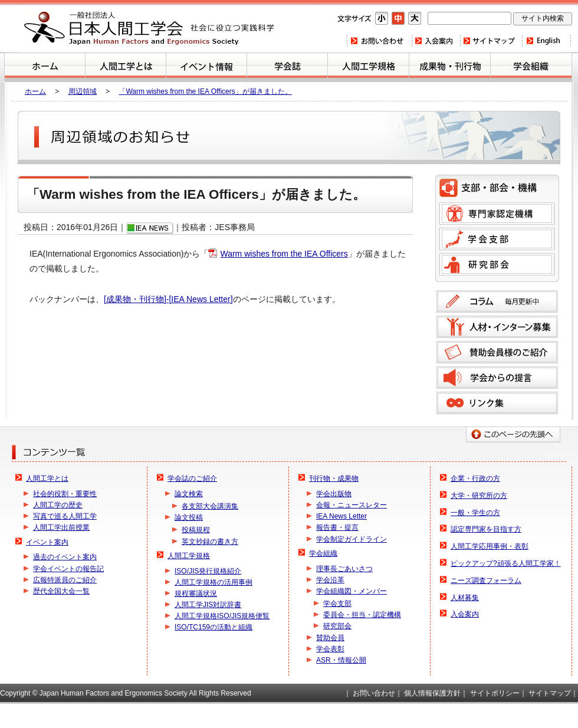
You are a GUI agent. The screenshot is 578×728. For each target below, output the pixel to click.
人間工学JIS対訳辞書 (208, 605)
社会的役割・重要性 (65, 494)
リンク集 (497, 403)
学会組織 (531, 67)
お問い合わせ (379, 41)
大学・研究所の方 (479, 496)
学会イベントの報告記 (68, 569)
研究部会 (497, 264)
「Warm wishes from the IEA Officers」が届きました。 (205, 91)
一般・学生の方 (475, 513)
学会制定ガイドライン (352, 539)
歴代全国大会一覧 (61, 591)
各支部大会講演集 (210, 506)
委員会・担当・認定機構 (362, 615)
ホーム (45, 67)
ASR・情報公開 (341, 660)
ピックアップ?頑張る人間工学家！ (506, 563)
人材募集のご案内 (497, 327)
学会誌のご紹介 (287, 67)
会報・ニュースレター (352, 505)
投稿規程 (196, 530)
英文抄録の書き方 (210, 542)
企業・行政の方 (475, 478)
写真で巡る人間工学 (65, 516)
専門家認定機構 (497, 214)
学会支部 (497, 239)
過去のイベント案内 (65, 557)
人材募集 (465, 598)
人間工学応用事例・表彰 (490, 546)
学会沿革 (330, 580)
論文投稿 (189, 517)
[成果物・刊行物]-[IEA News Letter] (168, 299)
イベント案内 (206, 67)
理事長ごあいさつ (344, 569)
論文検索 (189, 494)
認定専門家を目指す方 (486, 529)
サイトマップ (491, 41)
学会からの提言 (497, 378)
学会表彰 (330, 649)
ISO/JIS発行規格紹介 (208, 571)
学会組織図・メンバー (352, 591)
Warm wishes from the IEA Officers (284, 254)
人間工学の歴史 (58, 505)
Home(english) (546, 41)
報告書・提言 (337, 527)
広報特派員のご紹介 (65, 580)
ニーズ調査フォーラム (486, 581)
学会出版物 (334, 494)
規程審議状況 (196, 593)
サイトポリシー (495, 693)
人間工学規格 (368, 67)
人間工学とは (126, 67)
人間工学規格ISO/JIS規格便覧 (222, 616)
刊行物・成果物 (450, 67)
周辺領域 (83, 91)
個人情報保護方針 (432, 693)
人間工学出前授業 (61, 527)
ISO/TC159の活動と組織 (214, 627)
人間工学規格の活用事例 (214, 582)
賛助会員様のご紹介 (497, 352)
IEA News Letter (341, 516)
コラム (497, 301)
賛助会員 (330, 638)
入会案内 (435, 41)
